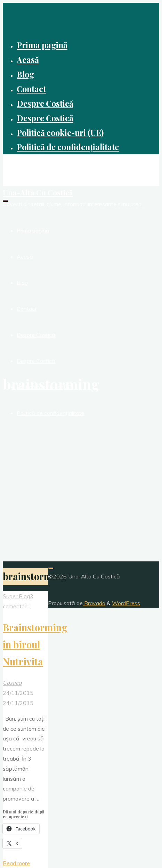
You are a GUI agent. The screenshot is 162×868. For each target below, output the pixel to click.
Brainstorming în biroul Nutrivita (35, 644)
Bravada (94, 603)
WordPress (126, 603)
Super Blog (16, 596)
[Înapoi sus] (51, 568)
